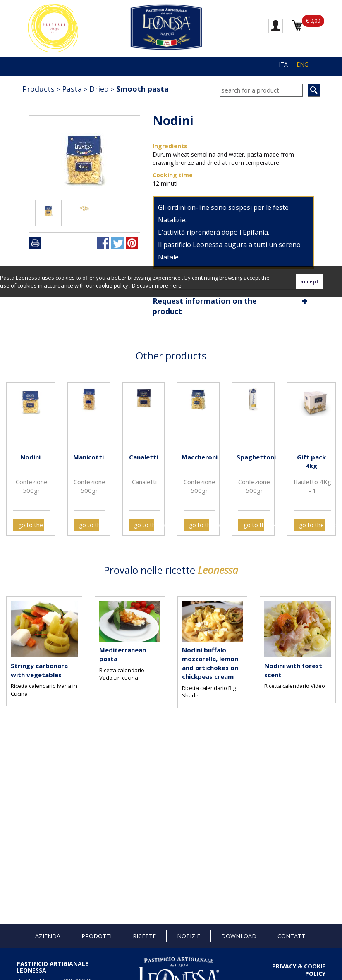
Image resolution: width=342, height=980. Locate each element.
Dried (99, 89)
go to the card (31, 525)
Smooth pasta (142, 89)
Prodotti (97, 936)
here (176, 285)
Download (239, 936)
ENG (303, 64)
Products (38, 89)
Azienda (48, 936)
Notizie (189, 936)
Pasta (72, 89)
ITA (283, 64)
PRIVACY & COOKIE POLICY (299, 970)
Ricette (144, 936)
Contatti (292, 936)
